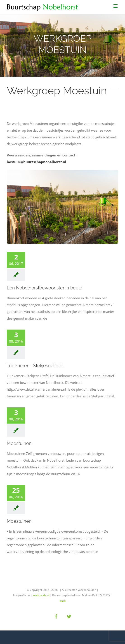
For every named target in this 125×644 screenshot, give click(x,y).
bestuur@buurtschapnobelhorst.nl (37, 162)
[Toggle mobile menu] (116, 6)
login (62, 601)
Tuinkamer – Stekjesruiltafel (35, 366)
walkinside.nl (41, 595)
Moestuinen (19, 443)
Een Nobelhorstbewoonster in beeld (45, 288)
